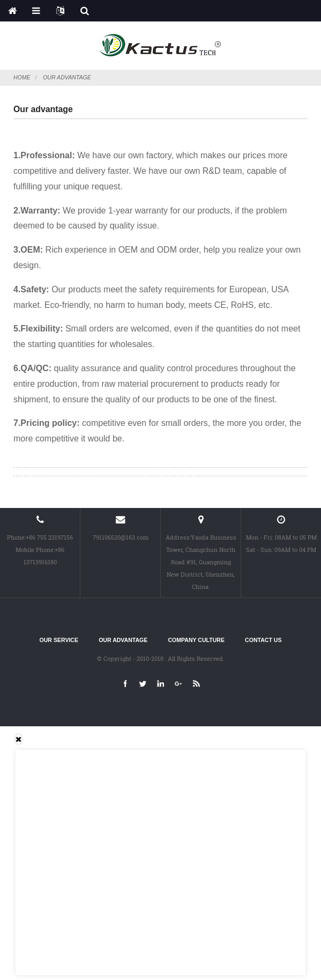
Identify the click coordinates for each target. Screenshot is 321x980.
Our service (59, 640)
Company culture (196, 640)
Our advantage (67, 77)
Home (22, 77)
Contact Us (263, 640)
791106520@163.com (121, 537)
